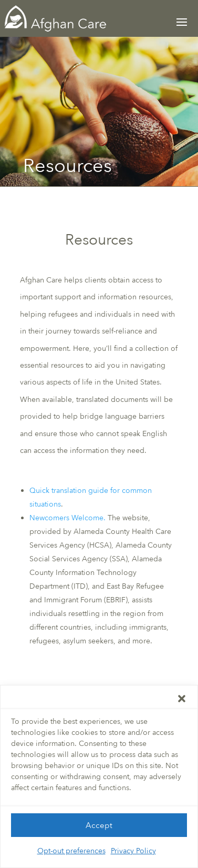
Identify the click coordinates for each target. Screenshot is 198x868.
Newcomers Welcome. (67, 518)
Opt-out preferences (71, 854)
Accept (99, 829)
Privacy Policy (133, 854)
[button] (182, 702)
